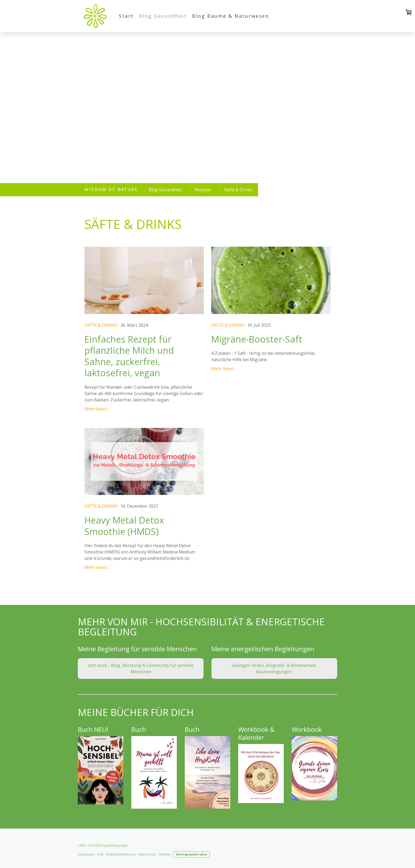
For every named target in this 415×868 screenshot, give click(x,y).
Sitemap (164, 854)
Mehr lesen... (97, 409)
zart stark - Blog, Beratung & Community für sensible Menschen (141, 668)
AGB (100, 854)
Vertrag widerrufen (191, 854)
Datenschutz (147, 854)
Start (126, 16)
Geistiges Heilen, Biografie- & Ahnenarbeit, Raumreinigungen (274, 668)
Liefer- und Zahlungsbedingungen (103, 845)
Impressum (86, 854)
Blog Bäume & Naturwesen (231, 16)
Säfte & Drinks (101, 325)
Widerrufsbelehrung (121, 854)
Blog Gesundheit (163, 16)
